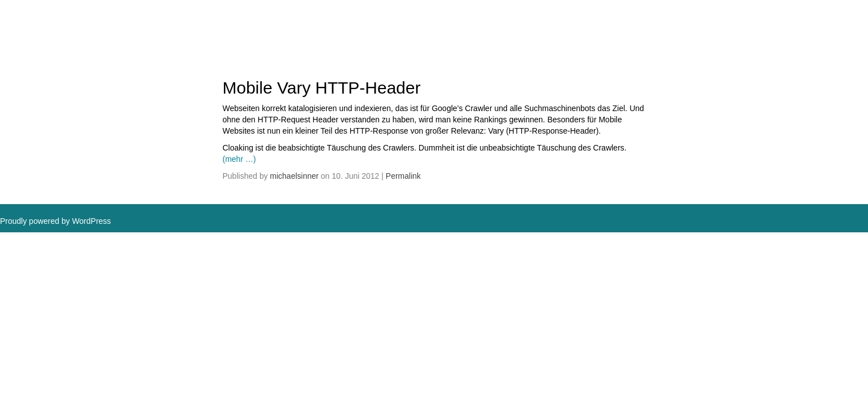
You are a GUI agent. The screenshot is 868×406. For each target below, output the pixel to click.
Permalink (403, 176)
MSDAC (37, 22)
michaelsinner (294, 176)
